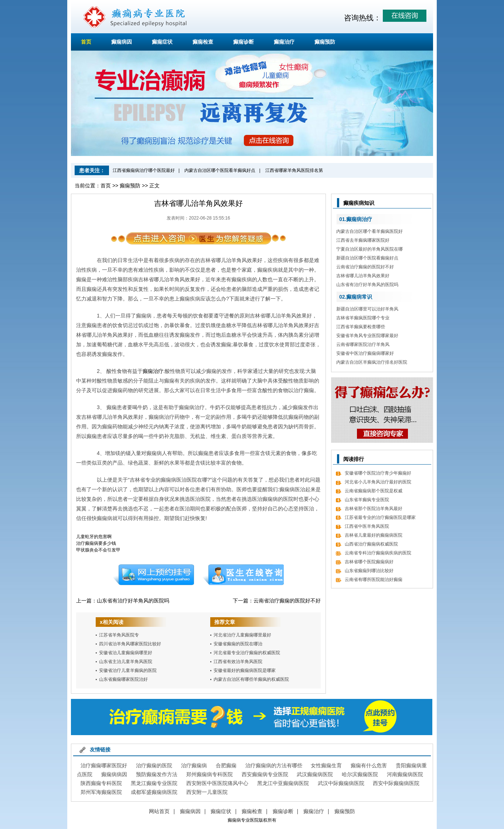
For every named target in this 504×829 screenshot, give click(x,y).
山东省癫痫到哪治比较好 (369, 571)
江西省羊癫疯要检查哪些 (361, 327)
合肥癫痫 (226, 765)
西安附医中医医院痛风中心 (217, 783)
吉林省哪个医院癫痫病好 (369, 562)
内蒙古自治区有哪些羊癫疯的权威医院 (251, 679)
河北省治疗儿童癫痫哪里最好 (242, 635)
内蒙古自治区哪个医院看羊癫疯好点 (220, 170)
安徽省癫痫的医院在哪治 (238, 644)
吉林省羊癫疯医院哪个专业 (363, 318)
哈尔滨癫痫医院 (360, 774)
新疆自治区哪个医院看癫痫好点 (367, 258)
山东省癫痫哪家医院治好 (123, 679)
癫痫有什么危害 (369, 765)
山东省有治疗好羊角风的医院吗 (133, 601)
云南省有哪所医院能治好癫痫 (374, 580)
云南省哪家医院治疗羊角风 (363, 344)
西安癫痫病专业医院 (265, 774)
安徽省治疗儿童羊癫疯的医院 (128, 670)
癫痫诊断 (244, 42)
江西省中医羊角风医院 (367, 526)
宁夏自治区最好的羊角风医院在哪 (370, 249)
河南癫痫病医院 (405, 774)
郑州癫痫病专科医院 (210, 774)
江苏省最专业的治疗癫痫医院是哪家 (380, 517)
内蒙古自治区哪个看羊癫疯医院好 (370, 231)
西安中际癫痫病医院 (396, 783)
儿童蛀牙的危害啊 (94, 537)
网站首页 (159, 811)
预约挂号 (153, 575)
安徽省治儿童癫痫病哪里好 (126, 653)
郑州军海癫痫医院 (101, 792)
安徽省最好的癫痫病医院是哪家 (245, 670)
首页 (86, 42)
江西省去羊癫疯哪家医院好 (363, 240)
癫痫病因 (122, 42)
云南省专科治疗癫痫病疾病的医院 (378, 553)
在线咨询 (244, 575)
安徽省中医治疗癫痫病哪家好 (365, 353)
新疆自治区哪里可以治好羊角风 (367, 309)
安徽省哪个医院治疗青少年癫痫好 (378, 473)
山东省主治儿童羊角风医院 (126, 662)
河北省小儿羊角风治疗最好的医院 (378, 482)
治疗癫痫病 (194, 765)
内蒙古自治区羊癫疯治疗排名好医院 (372, 362)
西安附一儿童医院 (207, 792)
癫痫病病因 (114, 774)
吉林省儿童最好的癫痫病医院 (374, 535)
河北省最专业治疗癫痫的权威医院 (247, 653)
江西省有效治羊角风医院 (238, 662)
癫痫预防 (325, 42)
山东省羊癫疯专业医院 (367, 500)
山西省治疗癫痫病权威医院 (371, 544)
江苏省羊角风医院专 (119, 635)
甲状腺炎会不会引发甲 (98, 550)
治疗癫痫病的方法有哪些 (274, 765)
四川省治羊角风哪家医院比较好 (130, 644)
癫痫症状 (162, 42)
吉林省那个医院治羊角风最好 (374, 509)
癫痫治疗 (284, 42)
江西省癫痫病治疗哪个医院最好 (144, 170)
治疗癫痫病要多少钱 (96, 543)
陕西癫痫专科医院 (101, 783)
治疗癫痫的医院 (154, 765)
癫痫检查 (203, 42)
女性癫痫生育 (326, 765)
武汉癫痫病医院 (315, 774)
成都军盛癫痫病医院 (154, 792)
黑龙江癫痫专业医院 (154, 783)
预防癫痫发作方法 (157, 774)
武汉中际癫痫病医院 (341, 783)
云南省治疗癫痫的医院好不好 (287, 601)
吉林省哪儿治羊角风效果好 (363, 276)
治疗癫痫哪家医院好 (104, 765)
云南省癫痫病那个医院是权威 (374, 491)
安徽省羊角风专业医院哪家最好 (367, 336)
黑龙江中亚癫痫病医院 (283, 783)
